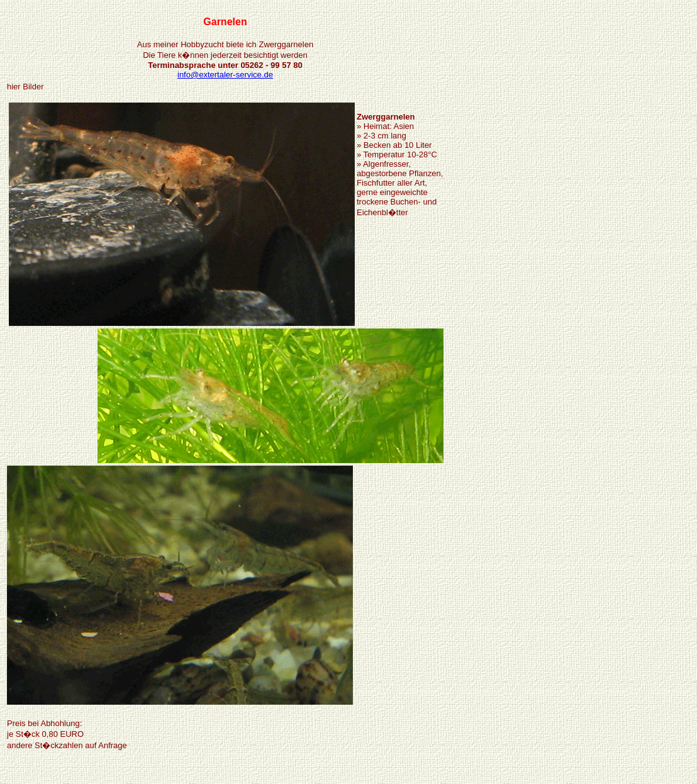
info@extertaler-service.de (225, 75)
